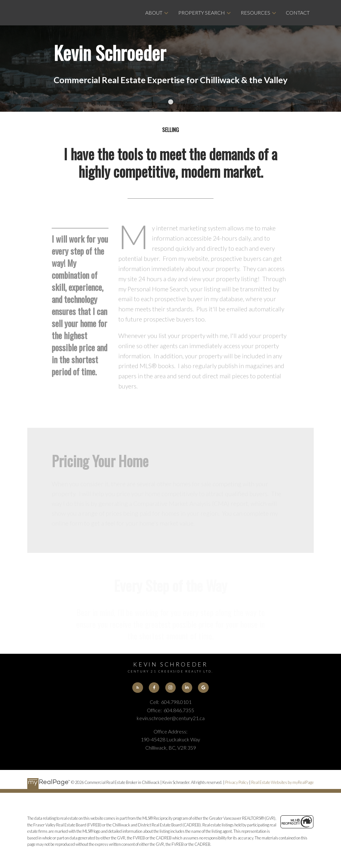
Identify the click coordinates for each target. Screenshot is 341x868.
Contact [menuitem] (298, 13)
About (154, 13)
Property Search (202, 13)
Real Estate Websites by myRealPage (282, 782)
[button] (138, 688)
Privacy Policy (237, 782)
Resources (256, 13)
